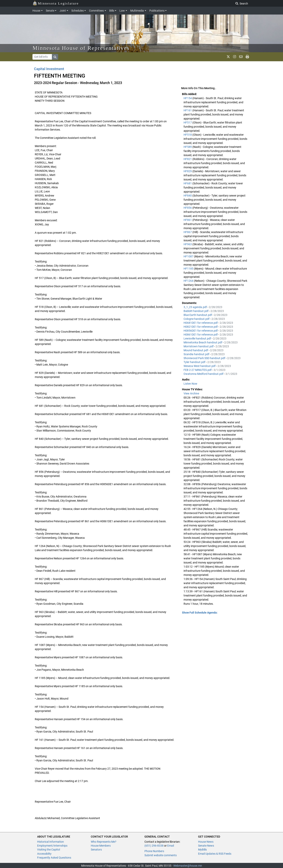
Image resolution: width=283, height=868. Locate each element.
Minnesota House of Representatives (81, 48)
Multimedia (137, 11)
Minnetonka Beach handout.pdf (203, 342)
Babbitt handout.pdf (196, 311)
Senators (96, 850)
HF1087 (189, 256)
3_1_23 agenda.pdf (196, 307)
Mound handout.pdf (196, 350)
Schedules (78, 11)
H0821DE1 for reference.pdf (201, 327)
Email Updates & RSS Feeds (215, 854)
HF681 (188, 183)
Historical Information (51, 842)
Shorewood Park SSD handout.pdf (205, 358)
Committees (96, 11)
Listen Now (190, 384)
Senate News (206, 846)
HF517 (188, 123)
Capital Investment (49, 69)
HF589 (188, 147)
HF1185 (189, 269)
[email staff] (241, 57)
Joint (63, 11)
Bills (112, 11)
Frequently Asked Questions (54, 858)
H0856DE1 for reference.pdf (201, 331)
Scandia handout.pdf (197, 354)
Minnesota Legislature (56, 3)
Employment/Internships (52, 846)
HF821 (188, 159)
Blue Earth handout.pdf (198, 315)
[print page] (247, 57)
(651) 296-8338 (154, 846)
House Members (101, 846)
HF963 (188, 244)
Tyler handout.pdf (195, 362)
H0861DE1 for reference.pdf (201, 335)
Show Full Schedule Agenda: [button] (200, 613)
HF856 (188, 208)
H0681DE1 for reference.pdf (201, 323)
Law (122, 11)
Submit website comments (161, 855)
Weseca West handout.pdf (200, 366)
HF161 (188, 110)
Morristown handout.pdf (199, 346)
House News (206, 842)
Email (171, 846)
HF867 (188, 232)
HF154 (188, 98)
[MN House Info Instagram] (235, 57)
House (36, 11)
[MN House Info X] (228, 57)
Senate (50, 11)
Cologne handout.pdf (197, 319)
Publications (157, 11)
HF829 (188, 171)
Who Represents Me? (104, 842)
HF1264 (189, 281)
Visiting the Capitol (49, 850)
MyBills (202, 850)
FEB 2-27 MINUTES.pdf (198, 370)
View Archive (191, 393)
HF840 (188, 196)
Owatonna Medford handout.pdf (204, 374)
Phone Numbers (154, 851)
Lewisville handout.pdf (198, 338)
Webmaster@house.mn (188, 866)
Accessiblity (44, 854)
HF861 (188, 220)
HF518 (188, 135)
